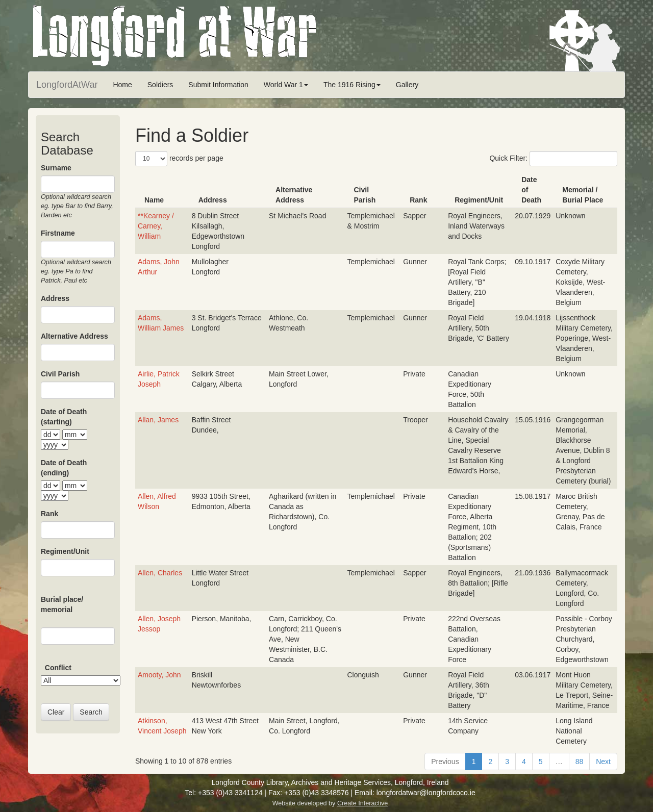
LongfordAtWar (67, 85)
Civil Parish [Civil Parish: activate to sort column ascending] (365, 195)
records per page (179, 159)
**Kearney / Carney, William (156, 226)
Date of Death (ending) (64, 468)
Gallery (407, 85)
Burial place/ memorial (62, 604)
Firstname (58, 233)
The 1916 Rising (352, 85)
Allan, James (158, 420)
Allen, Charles (160, 573)
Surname (56, 168)
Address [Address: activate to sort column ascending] (213, 200)
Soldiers (160, 85)
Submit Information (218, 85)
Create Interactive (362, 803)
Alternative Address (74, 336)
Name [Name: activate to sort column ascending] (154, 200)
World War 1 (286, 85)
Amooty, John (159, 675)
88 (580, 762)
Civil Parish (60, 374)
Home (122, 85)
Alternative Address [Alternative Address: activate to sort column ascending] (294, 195)
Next (603, 762)
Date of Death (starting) (64, 417)
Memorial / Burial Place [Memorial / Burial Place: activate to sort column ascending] (583, 195)
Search (91, 712)
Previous (445, 762)
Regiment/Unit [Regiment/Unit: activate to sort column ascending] (479, 200)
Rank (49, 514)
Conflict (58, 668)
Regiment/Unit (65, 551)
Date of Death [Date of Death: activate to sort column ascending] (531, 190)
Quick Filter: (553, 159)
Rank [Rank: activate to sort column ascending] (418, 200)
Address (55, 298)
